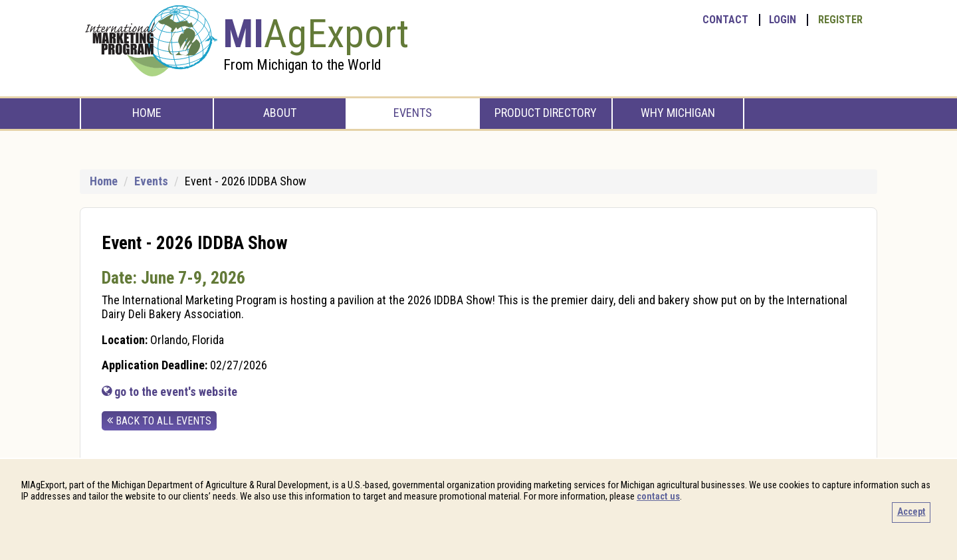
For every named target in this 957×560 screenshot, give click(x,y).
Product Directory (546, 113)
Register (840, 20)
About (280, 113)
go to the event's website (169, 392)
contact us (658, 497)
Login (783, 20)
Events (413, 113)
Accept (911, 512)
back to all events (159, 421)
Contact (725, 20)
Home (147, 113)
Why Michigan (678, 113)
